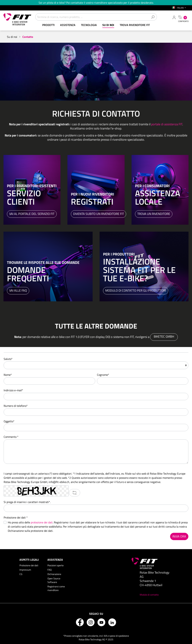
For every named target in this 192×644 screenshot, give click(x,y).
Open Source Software (54, 580)
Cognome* (103, 375)
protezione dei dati (42, 522)
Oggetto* (9, 421)
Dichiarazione (54, 574)
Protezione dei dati (29, 565)
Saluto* (8, 359)
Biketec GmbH (164, 336)
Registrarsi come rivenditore (56, 588)
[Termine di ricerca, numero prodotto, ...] (92, 17)
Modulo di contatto (149, 595)
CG (21, 574)
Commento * (11, 437)
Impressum (25, 570)
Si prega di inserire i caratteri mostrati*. (27, 502)
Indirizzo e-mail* (13, 390)
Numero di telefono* (16, 406)
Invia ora (179, 536)
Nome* (8, 375)
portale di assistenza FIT (167, 124)
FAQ (50, 570)
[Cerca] (153, 17)
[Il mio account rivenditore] (174, 17)
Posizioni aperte (56, 565)
